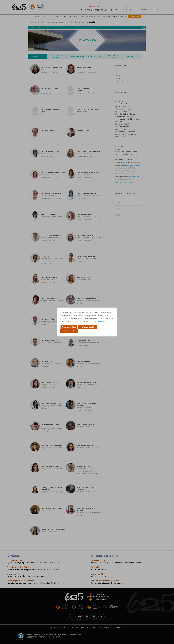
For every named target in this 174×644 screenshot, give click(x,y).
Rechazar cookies (69, 331)
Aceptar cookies (69, 327)
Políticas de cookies (98, 321)
